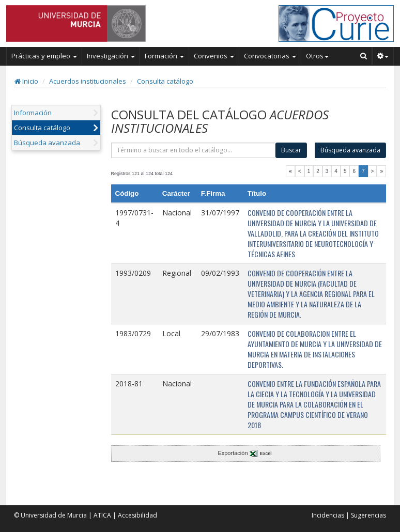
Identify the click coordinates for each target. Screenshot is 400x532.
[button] (383, 56)
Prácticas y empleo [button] (44, 56)
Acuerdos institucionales (88, 81)
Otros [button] (317, 56)
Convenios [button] (214, 56)
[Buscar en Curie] (364, 56)
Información (33, 113)
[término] (194, 150)
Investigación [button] (111, 56)
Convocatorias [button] (270, 56)
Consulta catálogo (165, 81)
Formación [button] (164, 56)
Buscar (291, 150)
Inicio (26, 81)
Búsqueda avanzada (47, 143)
